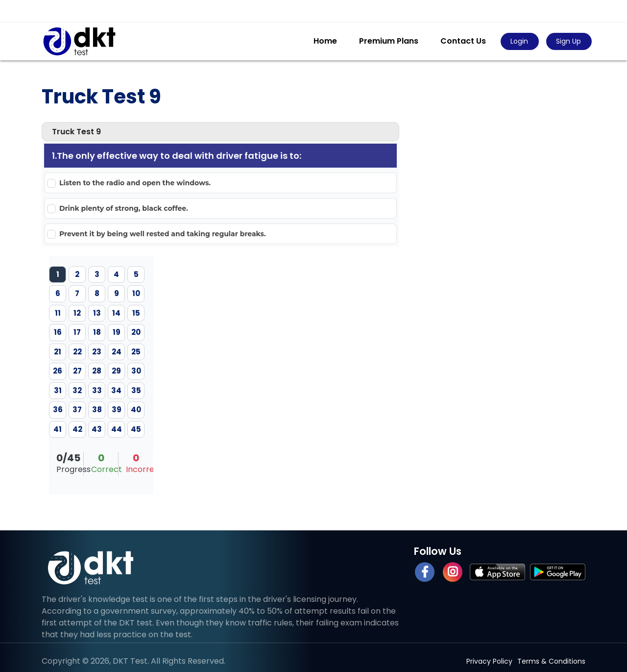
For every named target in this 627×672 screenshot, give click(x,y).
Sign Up (568, 41)
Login (519, 41)
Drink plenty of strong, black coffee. (124, 208)
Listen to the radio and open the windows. (135, 183)
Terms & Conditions (551, 661)
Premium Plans (389, 41)
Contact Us (463, 41)
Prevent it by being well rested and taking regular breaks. (163, 234)
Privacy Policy (489, 661)
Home (325, 41)
